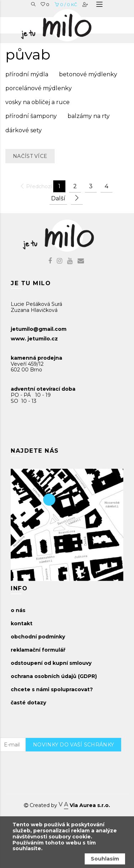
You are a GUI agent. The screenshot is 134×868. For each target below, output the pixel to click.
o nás (18, 610)
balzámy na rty (89, 116)
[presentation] (80, 766)
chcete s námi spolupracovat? (52, 689)
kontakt (22, 623)
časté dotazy (28, 703)
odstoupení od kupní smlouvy (51, 663)
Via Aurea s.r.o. (84, 805)
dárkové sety (24, 130)
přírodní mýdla (27, 74)
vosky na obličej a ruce (38, 102)
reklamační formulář (38, 650)
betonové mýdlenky (88, 74)
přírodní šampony (31, 116)
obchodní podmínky (38, 637)
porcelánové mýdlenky (39, 88)
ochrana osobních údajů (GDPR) (54, 676)
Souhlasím (105, 859)
